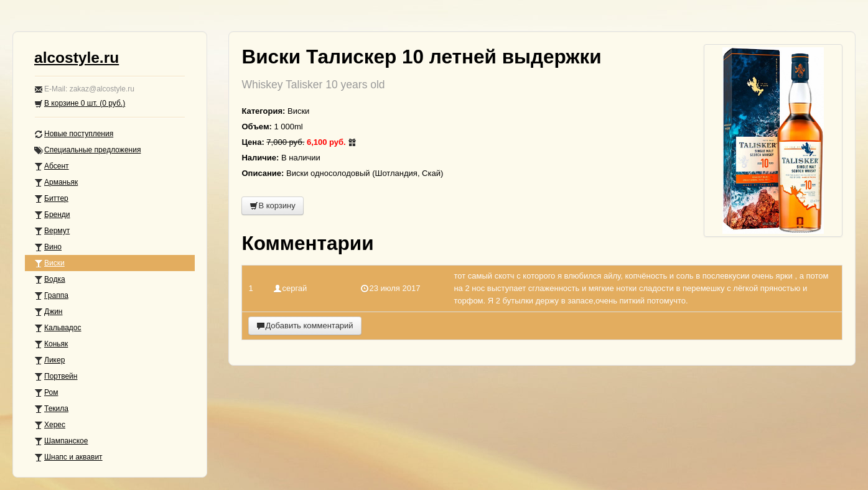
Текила (51, 409)
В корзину (272, 206)
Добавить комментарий (305, 326)
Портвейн (56, 377)
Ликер (49, 360)
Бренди (52, 215)
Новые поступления (74, 134)
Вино (48, 247)
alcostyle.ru (77, 58)
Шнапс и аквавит (68, 457)
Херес (50, 425)
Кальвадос (58, 328)
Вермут (52, 231)
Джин (48, 312)
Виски (49, 263)
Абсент (52, 166)
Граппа (51, 296)
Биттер (51, 199)
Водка (50, 280)
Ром (46, 393)
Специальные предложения (87, 150)
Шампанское (61, 441)
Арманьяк (56, 183)
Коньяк (51, 344)
